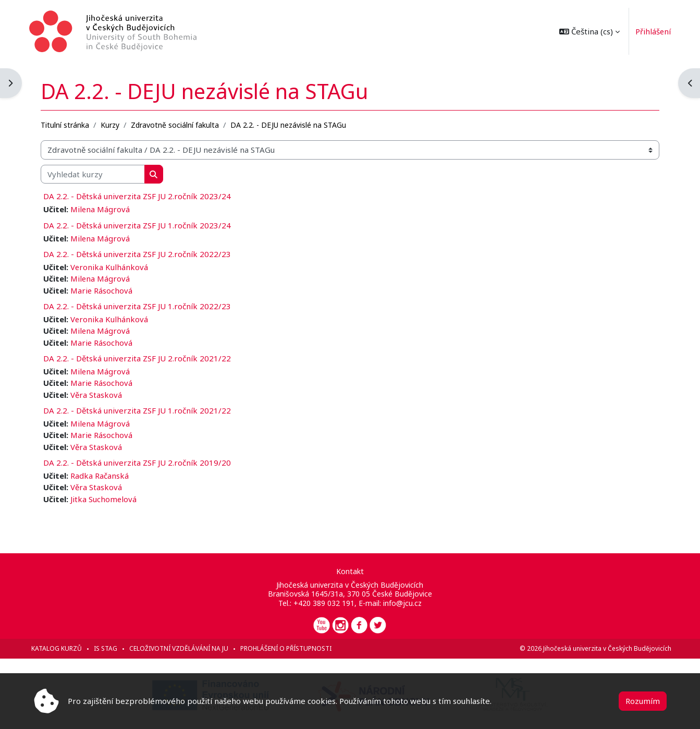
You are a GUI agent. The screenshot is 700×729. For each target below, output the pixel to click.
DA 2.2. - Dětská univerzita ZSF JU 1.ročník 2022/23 (142, 305)
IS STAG (110, 648)
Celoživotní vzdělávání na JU (183, 648)
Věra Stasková (101, 394)
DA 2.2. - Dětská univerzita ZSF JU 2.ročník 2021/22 (142, 358)
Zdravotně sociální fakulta (180, 123)
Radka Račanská (104, 476)
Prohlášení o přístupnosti (291, 648)
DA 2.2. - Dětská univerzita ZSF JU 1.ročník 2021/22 (142, 410)
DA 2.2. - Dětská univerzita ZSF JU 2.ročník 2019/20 (142, 463)
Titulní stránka (70, 123)
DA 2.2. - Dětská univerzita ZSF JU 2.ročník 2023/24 (142, 195)
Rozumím (643, 701)
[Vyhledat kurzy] (97, 173)
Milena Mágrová (105, 208)
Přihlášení (649, 31)
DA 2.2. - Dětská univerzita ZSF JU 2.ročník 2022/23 (142, 253)
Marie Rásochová (106, 289)
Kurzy (115, 123)
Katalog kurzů (61, 648)
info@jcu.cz (402, 603)
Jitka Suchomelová (108, 499)
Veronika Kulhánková (114, 266)
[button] (585, 31)
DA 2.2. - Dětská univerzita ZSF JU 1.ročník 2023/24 (142, 224)
